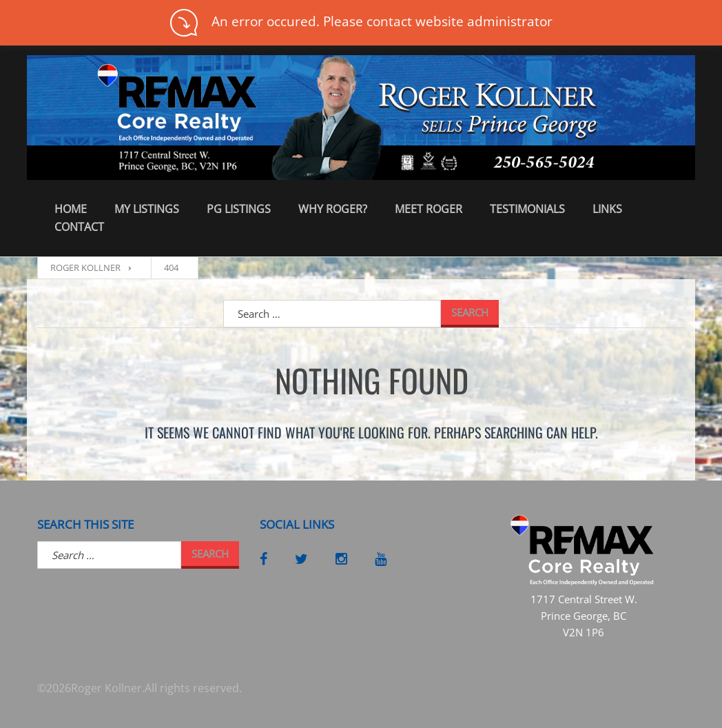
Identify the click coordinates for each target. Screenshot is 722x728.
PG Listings (239, 209)
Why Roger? (333, 209)
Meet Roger (429, 209)
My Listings (147, 209)
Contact (79, 227)
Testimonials (527, 209)
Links (607, 209)
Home (71, 209)
